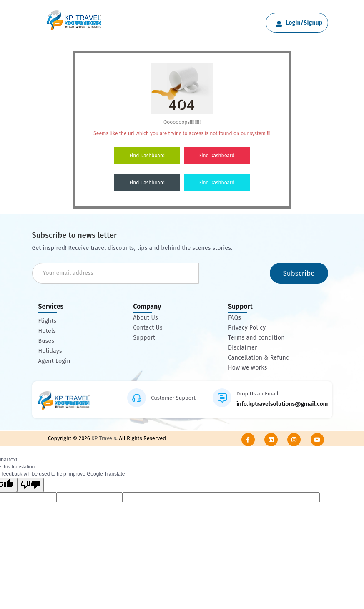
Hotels (47, 331)
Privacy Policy (247, 328)
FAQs (235, 318)
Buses (46, 341)
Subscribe (299, 273)
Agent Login (54, 361)
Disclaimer (243, 348)
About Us (146, 318)
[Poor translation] (30, 485)
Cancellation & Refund (259, 358)
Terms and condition (256, 338)
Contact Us (148, 328)
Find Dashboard (147, 156)
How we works (248, 368)
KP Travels (103, 438)
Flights (48, 321)
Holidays (50, 351)
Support (144, 338)
